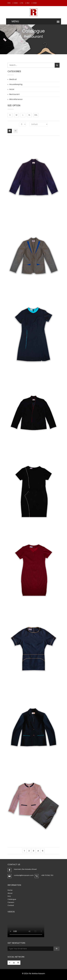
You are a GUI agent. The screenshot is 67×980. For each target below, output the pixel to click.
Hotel (12, 89)
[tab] (10, 131)
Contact (35, 3)
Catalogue (12, 899)
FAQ (22, 3)
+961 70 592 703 (47, 875)
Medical (13, 79)
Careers (16, 3)
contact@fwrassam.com (24, 875)
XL (29, 115)
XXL (36, 115)
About (28, 3)
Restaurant (15, 94)
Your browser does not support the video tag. (26, 926)
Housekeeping (16, 84)
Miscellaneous (16, 99)
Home (9, 3)
